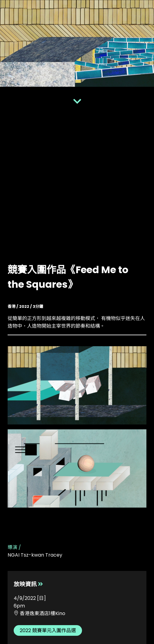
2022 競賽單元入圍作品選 (48, 630)
